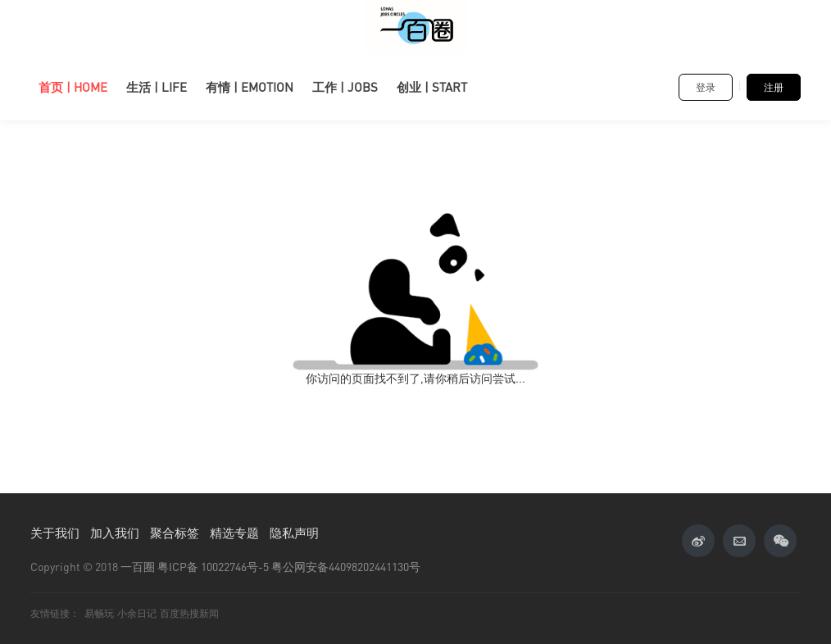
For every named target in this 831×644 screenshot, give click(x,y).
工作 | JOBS (345, 87)
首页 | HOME (73, 87)
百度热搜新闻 (189, 613)
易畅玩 (99, 613)
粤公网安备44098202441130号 (346, 567)
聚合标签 (175, 533)
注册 (774, 87)
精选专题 (234, 533)
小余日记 (137, 613)
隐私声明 (294, 533)
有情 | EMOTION (250, 87)
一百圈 (138, 567)
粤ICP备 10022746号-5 (213, 567)
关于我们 (55, 533)
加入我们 (115, 533)
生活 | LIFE (157, 87)
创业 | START (432, 87)
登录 (706, 87)
